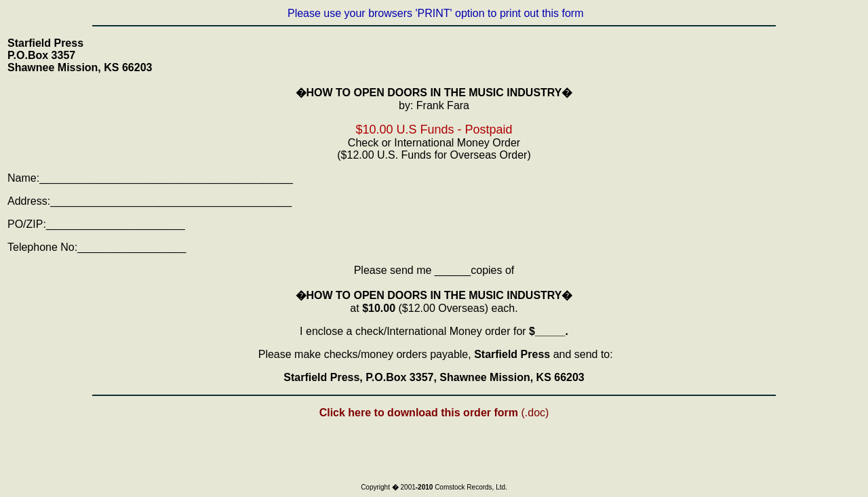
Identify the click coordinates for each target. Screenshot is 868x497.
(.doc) (535, 413)
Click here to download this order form (420, 413)
